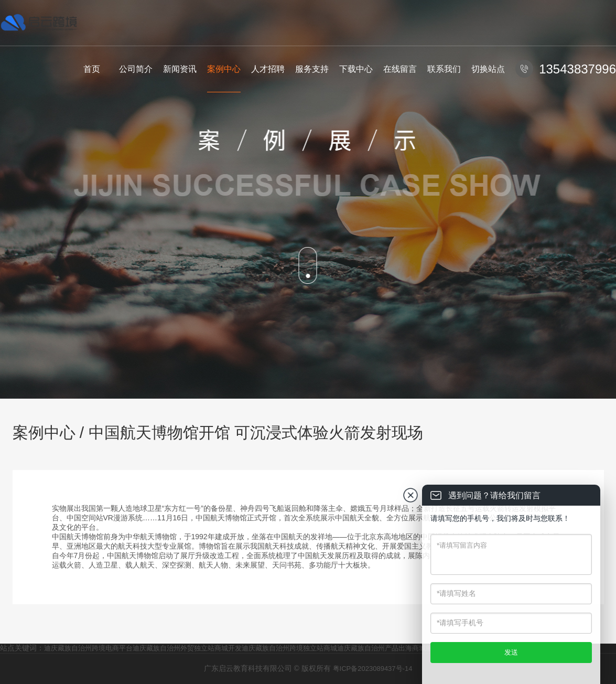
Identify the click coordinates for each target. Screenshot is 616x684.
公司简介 (136, 69)
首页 (92, 69)
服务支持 (312, 69)
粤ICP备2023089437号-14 (373, 669)
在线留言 (400, 69)
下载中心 (356, 69)
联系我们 (444, 69)
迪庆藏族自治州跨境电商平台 (88, 648)
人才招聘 (268, 69)
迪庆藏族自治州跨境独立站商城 (289, 648)
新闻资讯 (180, 69)
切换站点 (488, 69)
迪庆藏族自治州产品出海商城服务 (388, 648)
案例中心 (224, 69)
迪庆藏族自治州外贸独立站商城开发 (187, 648)
